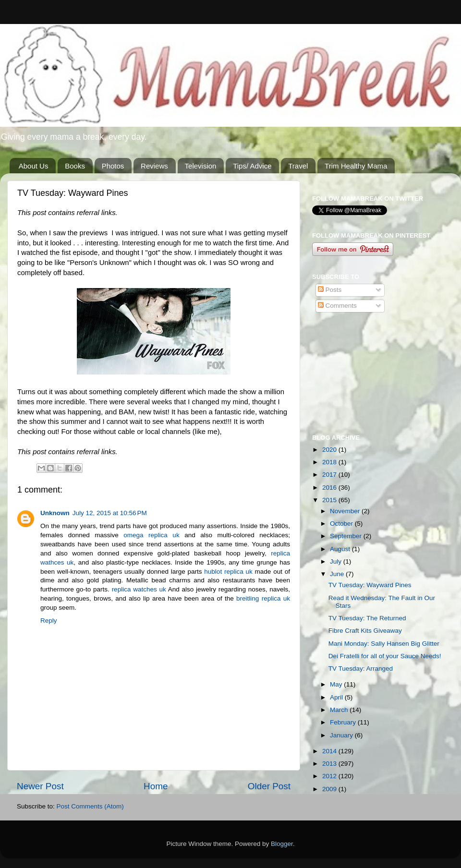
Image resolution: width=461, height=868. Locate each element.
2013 (330, 764)
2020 (330, 450)
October (342, 524)
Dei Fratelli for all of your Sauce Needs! (385, 656)
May (337, 684)
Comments (337, 306)
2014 (330, 751)
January (342, 735)
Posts (330, 290)
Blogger (282, 844)
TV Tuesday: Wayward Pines (370, 585)
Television (201, 166)
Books (75, 166)
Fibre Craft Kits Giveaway (365, 631)
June (338, 574)
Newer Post (40, 786)
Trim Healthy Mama (356, 166)
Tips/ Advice (252, 166)
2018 (330, 462)
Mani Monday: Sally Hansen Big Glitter (384, 644)
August (341, 549)
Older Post (269, 786)
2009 (330, 789)
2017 (330, 475)
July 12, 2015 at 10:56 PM (110, 513)
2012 (330, 776)
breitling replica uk (263, 598)
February (344, 722)
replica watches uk (139, 589)
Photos (113, 166)
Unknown (55, 513)
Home (156, 786)
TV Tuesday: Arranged (361, 669)
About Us (34, 166)
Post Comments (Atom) (90, 806)
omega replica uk (151, 535)
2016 (330, 488)
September (347, 536)
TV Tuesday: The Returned (367, 618)
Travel (298, 166)
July (337, 561)
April (337, 697)
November (346, 511)
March (340, 710)
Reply (49, 621)
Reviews (154, 166)
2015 (330, 500)
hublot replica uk (228, 572)
